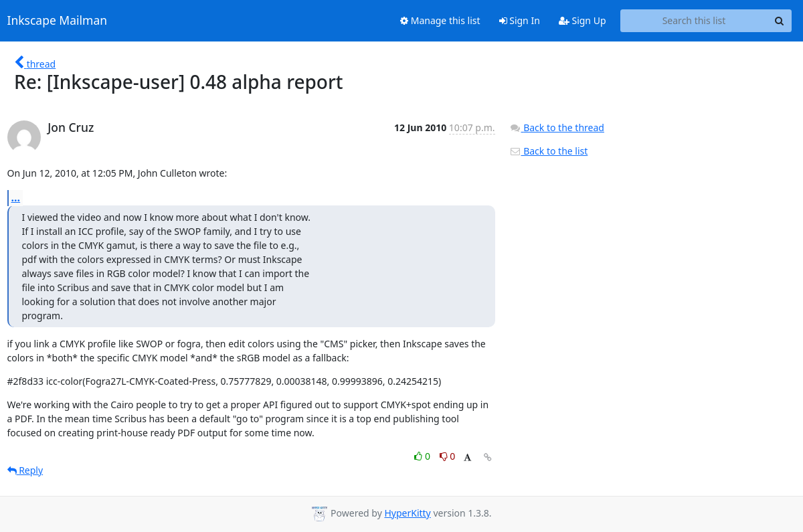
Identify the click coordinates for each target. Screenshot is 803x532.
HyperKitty (407, 513)
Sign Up (583, 20)
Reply (25, 470)
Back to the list (549, 151)
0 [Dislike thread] (448, 456)
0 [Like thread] (423, 456)
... (16, 197)
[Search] (780, 21)
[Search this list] (694, 21)
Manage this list (440, 20)
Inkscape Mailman (58, 21)
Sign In (520, 20)
